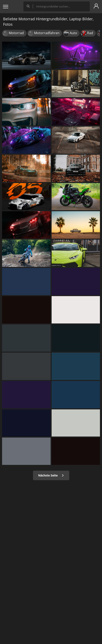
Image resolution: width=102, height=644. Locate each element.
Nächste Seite (51, 475)
